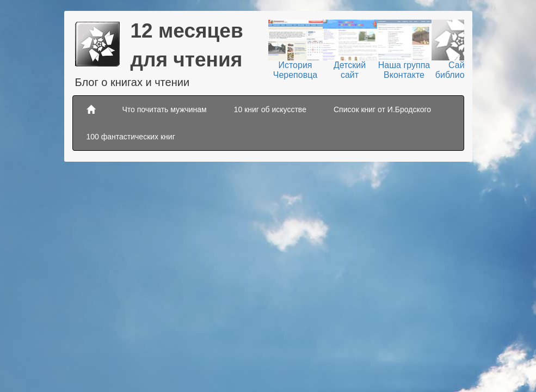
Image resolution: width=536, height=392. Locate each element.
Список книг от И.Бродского (382, 109)
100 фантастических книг (131, 137)
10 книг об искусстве (270, 109)
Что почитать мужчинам (165, 109)
